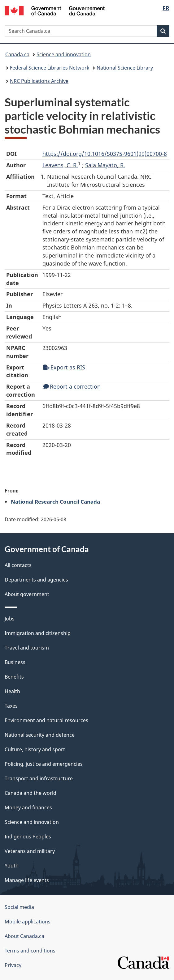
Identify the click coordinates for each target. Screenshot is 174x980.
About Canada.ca (24, 936)
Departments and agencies (36, 580)
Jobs (10, 619)
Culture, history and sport (35, 749)
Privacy (13, 965)
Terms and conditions (30, 951)
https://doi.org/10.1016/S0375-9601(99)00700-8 (105, 154)
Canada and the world (30, 793)
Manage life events (27, 880)
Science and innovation (64, 54)
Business (15, 662)
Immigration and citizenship (38, 633)
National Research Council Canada (55, 501)
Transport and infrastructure (39, 778)
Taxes (11, 706)
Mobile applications (28, 922)
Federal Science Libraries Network (50, 68)
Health (12, 691)
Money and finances (28, 807)
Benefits (14, 677)
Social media (19, 907)
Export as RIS (64, 367)
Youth (12, 866)
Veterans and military (30, 851)
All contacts (18, 565)
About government (27, 594)
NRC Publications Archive (39, 81)
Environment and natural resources (46, 720)
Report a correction (72, 386)
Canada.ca (17, 54)
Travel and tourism (27, 648)
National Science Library (125, 68)
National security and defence (40, 735)
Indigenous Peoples (28, 837)
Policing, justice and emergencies (44, 764)
